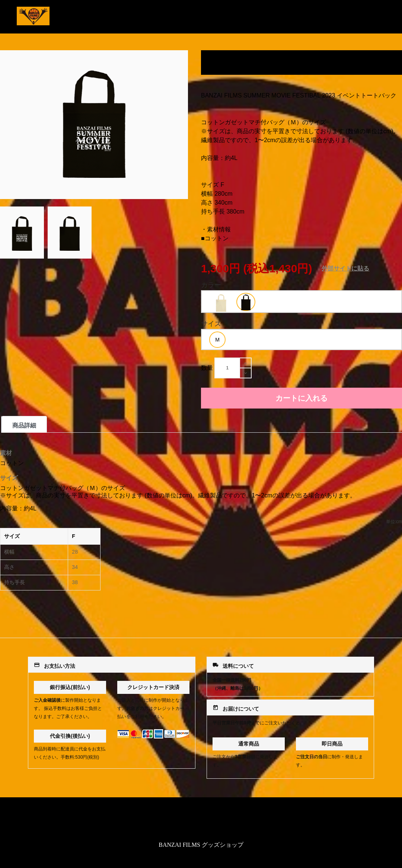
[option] (221, 302)
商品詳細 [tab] (24, 425)
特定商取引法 (201, 821)
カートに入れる (301, 398)
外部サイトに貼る (345, 268)
